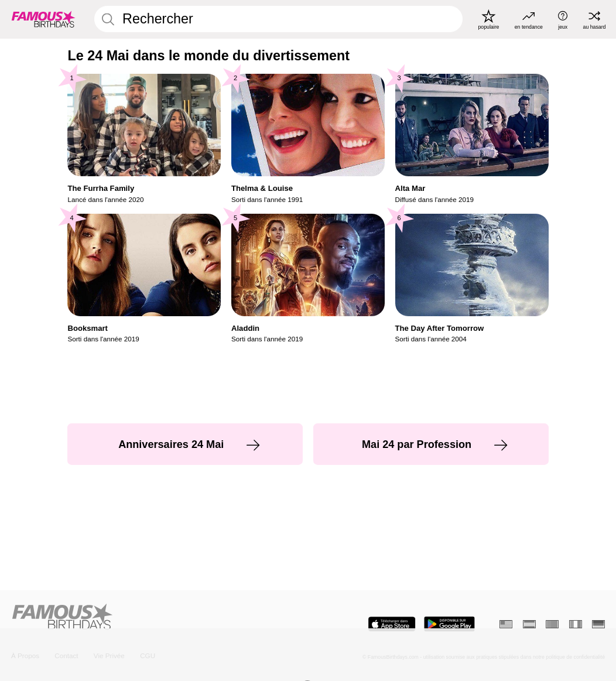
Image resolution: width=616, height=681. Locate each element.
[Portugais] (552, 624)
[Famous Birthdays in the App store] (392, 624)
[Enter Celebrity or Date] (278, 19)
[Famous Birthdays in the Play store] (449, 624)
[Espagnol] (529, 624)
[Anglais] (506, 624)
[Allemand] (598, 624)
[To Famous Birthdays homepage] (44, 19)
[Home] (157, 617)
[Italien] (576, 624)
